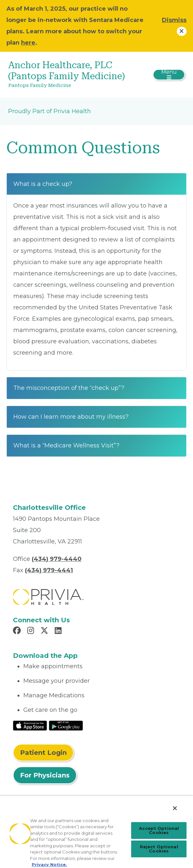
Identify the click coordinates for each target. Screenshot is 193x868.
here (28, 43)
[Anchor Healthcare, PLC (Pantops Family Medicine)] (67, 75)
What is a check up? (43, 184)
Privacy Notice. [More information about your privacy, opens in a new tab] (49, 864)
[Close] (175, 808)
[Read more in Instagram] (32, 631)
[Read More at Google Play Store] (66, 725)
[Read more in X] (45, 631)
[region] (96, 832)
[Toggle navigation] (169, 75)
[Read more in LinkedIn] (59, 631)
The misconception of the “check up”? (69, 388)
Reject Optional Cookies (159, 849)
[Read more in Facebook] (18, 631)
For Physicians (45, 775)
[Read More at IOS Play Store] (30, 725)
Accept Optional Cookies (159, 830)
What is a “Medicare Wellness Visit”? (66, 445)
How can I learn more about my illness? (71, 417)
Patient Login (43, 753)
